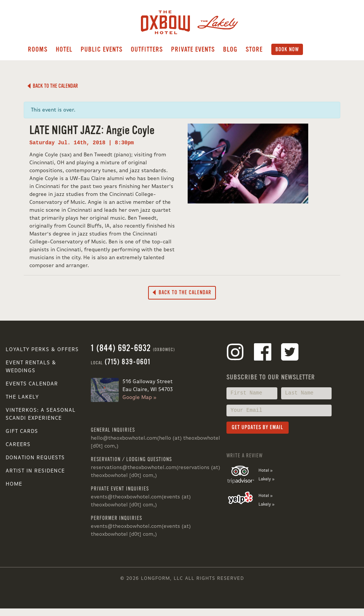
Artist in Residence (35, 471)
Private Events (193, 49)
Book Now (287, 49)
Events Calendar (32, 384)
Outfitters (147, 49)
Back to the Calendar (53, 86)
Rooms (38, 49)
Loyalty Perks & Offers (42, 350)
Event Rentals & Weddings (31, 367)
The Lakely (22, 397)
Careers (18, 445)
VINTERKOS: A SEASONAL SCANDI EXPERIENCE (41, 414)
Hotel (64, 49)
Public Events (102, 49)
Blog (230, 49)
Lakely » (266, 479)
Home (14, 484)
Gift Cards (22, 431)
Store (254, 49)
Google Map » (139, 397)
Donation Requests (35, 458)
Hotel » (265, 471)
